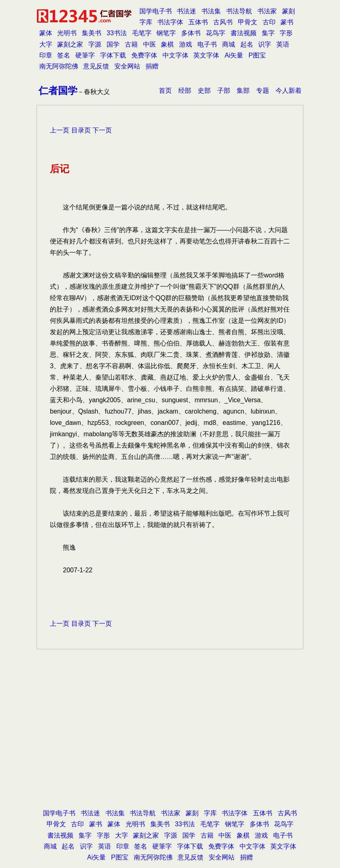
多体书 (191, 33)
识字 (265, 44)
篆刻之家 (70, 44)
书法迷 (186, 11)
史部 (204, 91)
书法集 (211, 11)
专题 (263, 91)
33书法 (117, 33)
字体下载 (113, 55)
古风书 (223, 22)
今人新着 (289, 91)
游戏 (186, 44)
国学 (113, 44)
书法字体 (170, 22)
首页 (165, 91)
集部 (243, 91)
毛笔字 (142, 33)
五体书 (198, 22)
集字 (268, 33)
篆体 (46, 33)
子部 (224, 91)
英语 (283, 44)
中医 (150, 44)
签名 (64, 55)
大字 (46, 44)
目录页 (81, 130)
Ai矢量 (234, 55)
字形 (286, 33)
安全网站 (127, 66)
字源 (95, 44)
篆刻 (289, 11)
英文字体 (206, 55)
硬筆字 (85, 55)
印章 (46, 55)
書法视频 (244, 33)
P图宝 (257, 55)
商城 (229, 44)
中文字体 (175, 55)
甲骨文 (248, 22)
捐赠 (152, 66)
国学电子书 (156, 11)
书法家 (267, 11)
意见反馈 (96, 66)
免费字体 (144, 55)
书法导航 (239, 11)
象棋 (167, 44)
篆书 (287, 22)
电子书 (207, 44)
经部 (185, 91)
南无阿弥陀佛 (59, 66)
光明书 (67, 33)
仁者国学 (58, 91)
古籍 (131, 44)
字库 (146, 22)
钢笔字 (166, 33)
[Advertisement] (170, 710)
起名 (247, 44)
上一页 (60, 130)
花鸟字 (216, 33)
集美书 (92, 33)
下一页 (102, 130)
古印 (269, 22)
